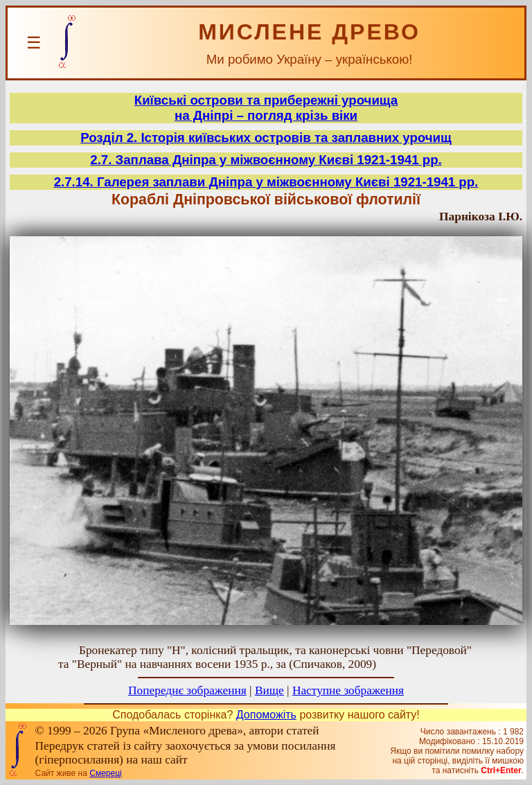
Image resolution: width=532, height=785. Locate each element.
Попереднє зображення (187, 690)
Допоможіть (266, 715)
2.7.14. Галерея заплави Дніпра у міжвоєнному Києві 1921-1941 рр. (266, 182)
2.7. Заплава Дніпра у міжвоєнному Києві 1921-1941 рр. (266, 160)
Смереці (105, 773)
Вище (269, 690)
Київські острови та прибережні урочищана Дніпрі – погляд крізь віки (266, 108)
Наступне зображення (348, 690)
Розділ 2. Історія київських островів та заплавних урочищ (266, 138)
